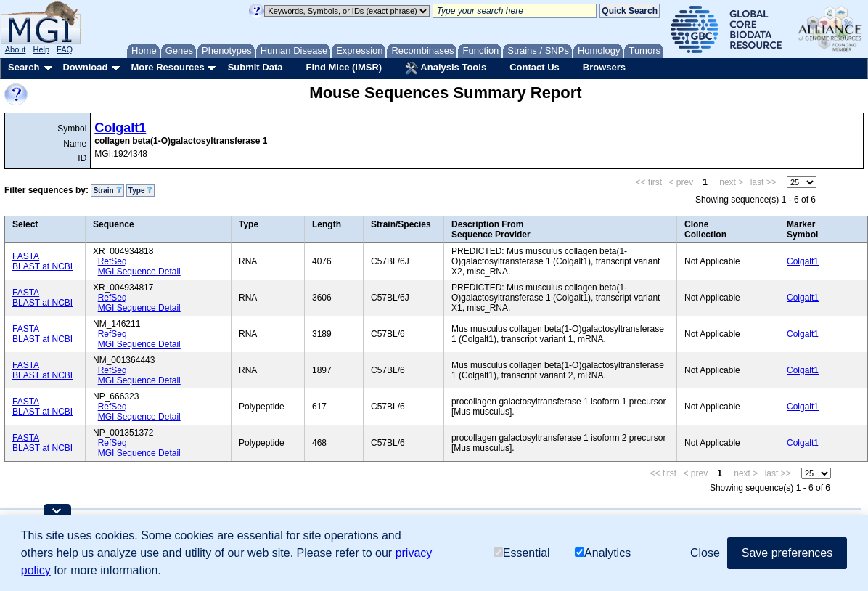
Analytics (603, 553)
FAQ (65, 49)
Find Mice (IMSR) (344, 67)
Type (140, 191)
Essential (522, 553)
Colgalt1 (120, 128)
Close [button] (705, 553)
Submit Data (255, 67)
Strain (107, 191)
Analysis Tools (446, 68)
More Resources (167, 67)
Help (41, 49)
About (16, 49)
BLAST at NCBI (42, 266)
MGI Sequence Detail (139, 272)
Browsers (604, 67)
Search (24, 67)
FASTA (26, 256)
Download (85, 67)
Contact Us (535, 67)
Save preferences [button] (787, 553)
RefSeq (112, 261)
